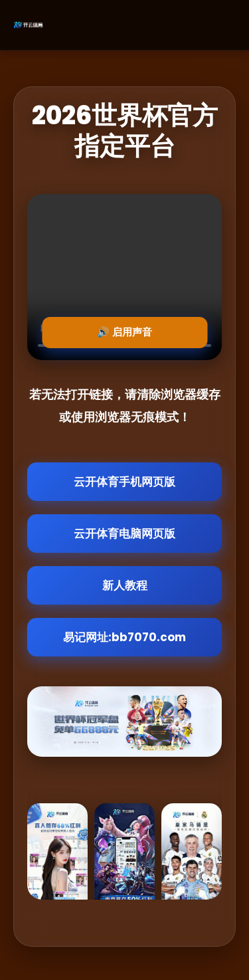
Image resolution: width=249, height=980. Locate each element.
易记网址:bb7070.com (124, 637)
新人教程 (125, 585)
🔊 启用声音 (124, 332)
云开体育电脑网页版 (124, 534)
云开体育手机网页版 (124, 482)
